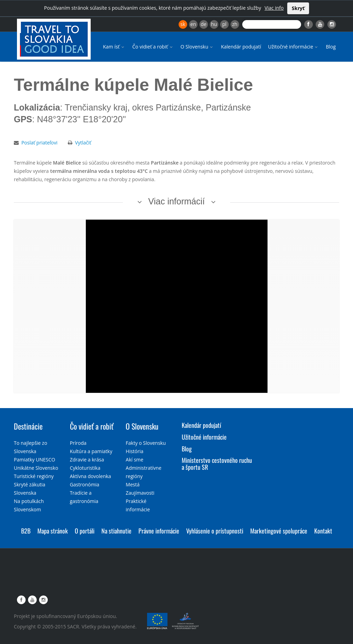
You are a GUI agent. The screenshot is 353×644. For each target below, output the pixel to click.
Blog (331, 47)
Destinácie (28, 426)
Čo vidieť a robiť (153, 47)
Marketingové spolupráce (279, 531)
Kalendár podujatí (241, 47)
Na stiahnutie (116, 531)
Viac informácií (176, 201)
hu (214, 24)
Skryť (298, 8)
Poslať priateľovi (39, 143)
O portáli (85, 531)
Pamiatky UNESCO (34, 460)
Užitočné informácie (293, 47)
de (203, 24)
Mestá (133, 484)
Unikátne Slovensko (36, 468)
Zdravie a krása (87, 460)
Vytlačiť (83, 143)
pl (224, 24)
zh (235, 24)
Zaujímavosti (140, 493)
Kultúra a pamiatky (91, 451)
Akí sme (134, 460)
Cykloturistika (85, 468)
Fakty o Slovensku (146, 443)
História (134, 451)
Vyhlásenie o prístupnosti (215, 531)
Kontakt (323, 531)
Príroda (78, 443)
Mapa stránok (53, 531)
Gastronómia (85, 484)
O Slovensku (197, 47)
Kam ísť (114, 47)
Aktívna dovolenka (90, 476)
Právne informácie (159, 531)
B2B (26, 531)
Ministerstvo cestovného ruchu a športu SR (217, 464)
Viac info (274, 8)
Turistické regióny (34, 476)
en (193, 24)
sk (183, 24)
